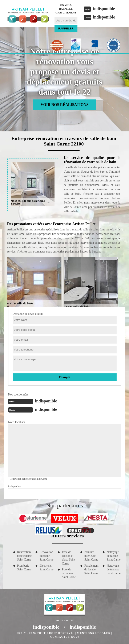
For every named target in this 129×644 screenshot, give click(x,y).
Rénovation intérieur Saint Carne (47, 556)
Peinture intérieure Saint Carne (91, 556)
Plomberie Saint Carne (24, 568)
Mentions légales (94, 633)
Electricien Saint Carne (47, 568)
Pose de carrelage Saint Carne (69, 573)
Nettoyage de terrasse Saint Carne (114, 569)
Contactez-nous (65, 637)
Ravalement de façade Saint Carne (91, 569)
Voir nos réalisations (64, 105)
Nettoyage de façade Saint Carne (114, 556)
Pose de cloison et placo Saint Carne (68, 558)
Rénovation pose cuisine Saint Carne (25, 556)
